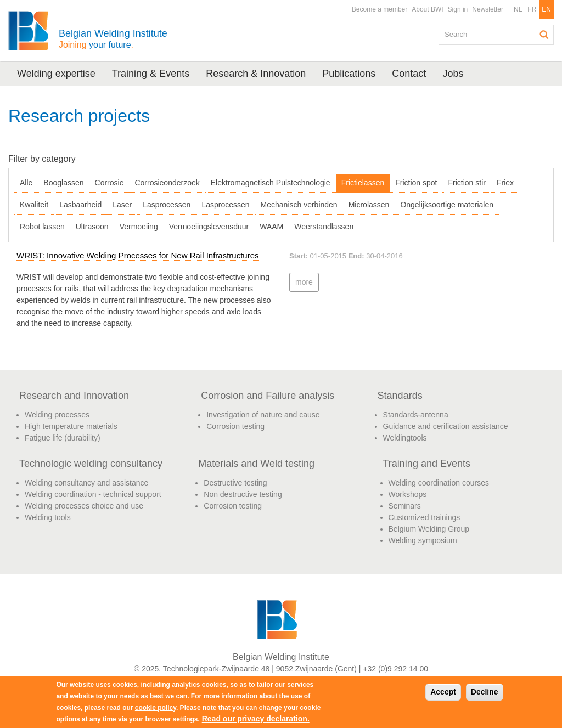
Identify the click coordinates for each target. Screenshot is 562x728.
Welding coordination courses (439, 483)
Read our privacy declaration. (256, 719)
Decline (485, 692)
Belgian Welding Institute (113, 39)
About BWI (427, 9)
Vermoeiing (139, 227)
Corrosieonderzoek (167, 183)
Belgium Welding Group (429, 529)
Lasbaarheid (80, 205)
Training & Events (151, 74)
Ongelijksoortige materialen (447, 205)
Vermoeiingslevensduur (209, 227)
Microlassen (369, 205)
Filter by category (42, 159)
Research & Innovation (256, 74)
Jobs (453, 74)
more (304, 282)
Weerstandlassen (324, 227)
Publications (349, 74)
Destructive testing (235, 483)
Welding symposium (423, 540)
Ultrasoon (92, 227)
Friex (505, 183)
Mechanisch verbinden (299, 205)
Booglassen (63, 183)
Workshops (408, 494)
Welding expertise (56, 74)
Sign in (458, 9)
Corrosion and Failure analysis (268, 396)
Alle (26, 183)
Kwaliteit (34, 205)
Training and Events (427, 464)
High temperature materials (71, 426)
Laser (122, 205)
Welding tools (48, 517)
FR (532, 9)
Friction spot (416, 183)
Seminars (405, 506)
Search (544, 35)
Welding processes (57, 415)
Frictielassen (363, 183)
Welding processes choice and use (84, 506)
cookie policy (156, 708)
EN (546, 9)
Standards (400, 396)
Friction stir (467, 183)
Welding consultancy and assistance (86, 483)
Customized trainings (425, 517)
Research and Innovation (74, 396)
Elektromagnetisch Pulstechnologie (271, 183)
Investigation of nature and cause (263, 415)
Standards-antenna (416, 415)
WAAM (271, 227)
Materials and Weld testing (256, 464)
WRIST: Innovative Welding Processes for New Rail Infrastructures (138, 255)
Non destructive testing (243, 494)
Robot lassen (42, 227)
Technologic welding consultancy (91, 464)
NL (518, 9)
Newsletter (488, 9)
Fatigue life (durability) (63, 438)
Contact (409, 74)
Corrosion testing (235, 426)
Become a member (380, 9)
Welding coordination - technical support (93, 494)
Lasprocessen (167, 205)
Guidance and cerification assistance (446, 426)
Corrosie (109, 183)
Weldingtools (405, 438)
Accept (443, 692)
